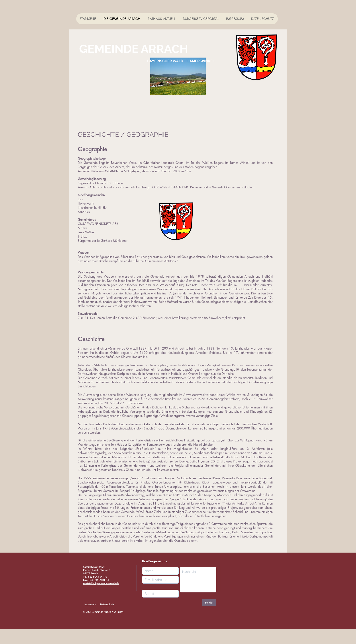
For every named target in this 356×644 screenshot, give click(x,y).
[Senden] (209, 602)
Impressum (90, 604)
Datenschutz (107, 604)
